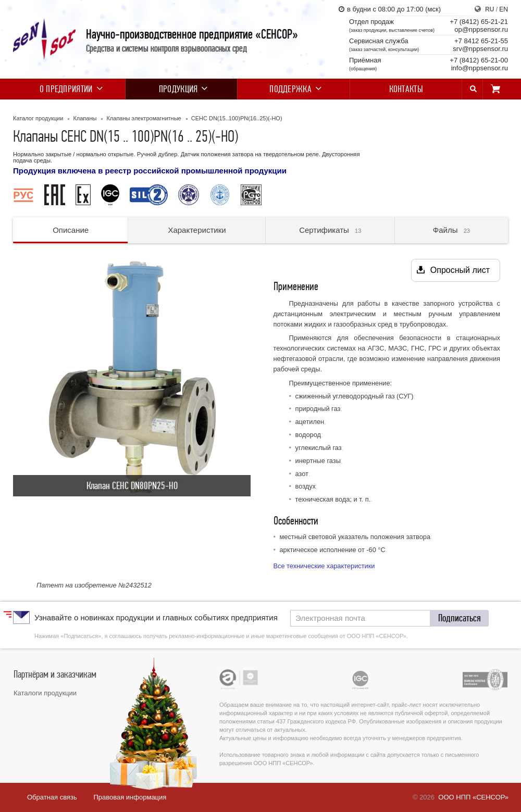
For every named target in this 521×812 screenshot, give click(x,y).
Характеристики (197, 230)
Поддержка (294, 89)
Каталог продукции (38, 118)
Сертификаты (330, 230)
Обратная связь (52, 797)
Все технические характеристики (324, 566)
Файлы (451, 230)
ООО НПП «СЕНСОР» (473, 797)
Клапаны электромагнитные (144, 118)
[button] (460, 618)
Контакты (406, 89)
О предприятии (69, 89)
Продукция (182, 89)
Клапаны (85, 118)
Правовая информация (130, 797)
